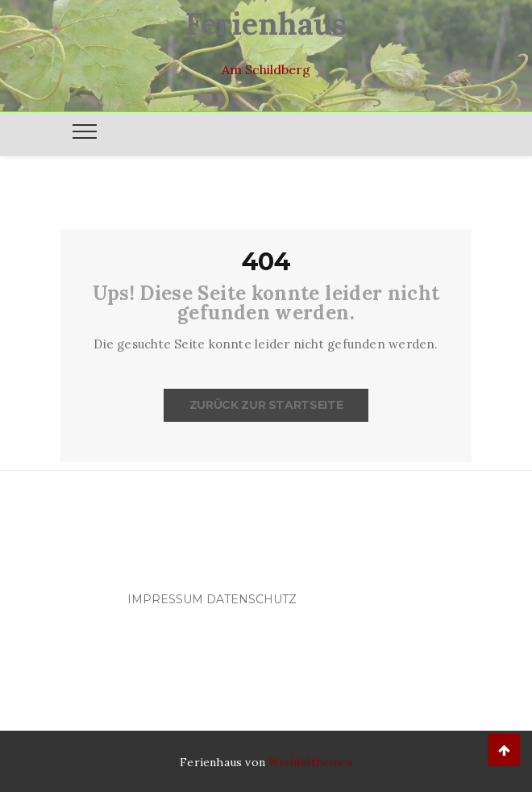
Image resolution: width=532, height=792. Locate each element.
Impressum (165, 599)
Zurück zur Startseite (266, 405)
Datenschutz (251, 599)
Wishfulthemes (310, 762)
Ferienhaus (266, 23)
